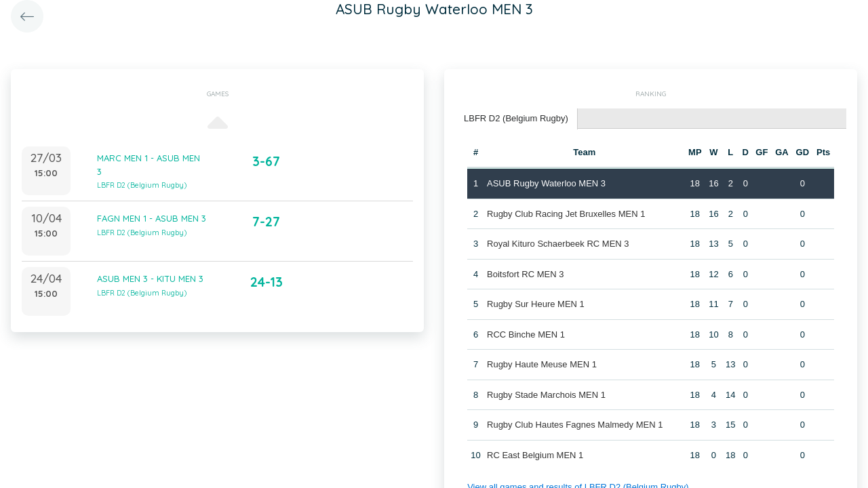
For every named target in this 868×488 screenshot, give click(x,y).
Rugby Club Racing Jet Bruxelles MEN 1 (566, 214)
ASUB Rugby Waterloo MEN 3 (546, 183)
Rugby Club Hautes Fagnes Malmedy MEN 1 (575, 425)
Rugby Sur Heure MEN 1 (536, 304)
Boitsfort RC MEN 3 (525, 274)
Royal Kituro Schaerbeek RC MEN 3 (558, 244)
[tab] (516, 119)
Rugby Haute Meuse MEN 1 (542, 364)
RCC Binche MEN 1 (526, 334)
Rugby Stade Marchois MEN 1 (546, 395)
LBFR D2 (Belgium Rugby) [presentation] (516, 118)
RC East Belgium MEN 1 (535, 455)
